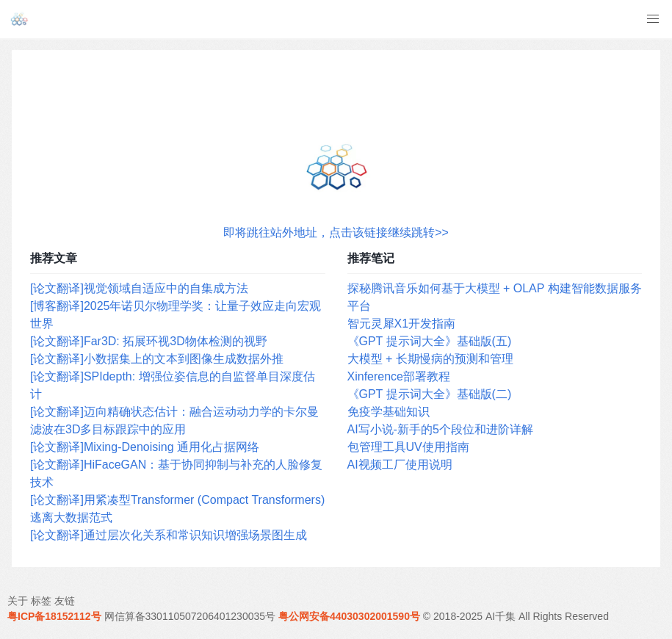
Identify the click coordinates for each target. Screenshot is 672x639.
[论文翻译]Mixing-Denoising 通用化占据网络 (145, 447)
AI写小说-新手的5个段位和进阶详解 (440, 429)
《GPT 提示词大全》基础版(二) (430, 394)
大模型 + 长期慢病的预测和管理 (430, 359)
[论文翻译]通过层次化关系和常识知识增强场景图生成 (169, 535)
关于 (18, 601)
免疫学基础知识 (389, 412)
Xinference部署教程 (399, 376)
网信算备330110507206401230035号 (190, 616)
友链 (65, 601)
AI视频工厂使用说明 (400, 465)
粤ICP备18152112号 (54, 616)
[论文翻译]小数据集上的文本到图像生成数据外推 (157, 359)
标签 (41, 601)
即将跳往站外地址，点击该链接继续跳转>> (336, 232)
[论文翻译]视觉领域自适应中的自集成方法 (139, 288)
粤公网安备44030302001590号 (349, 616)
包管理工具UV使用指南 (408, 447)
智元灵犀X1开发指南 (402, 324)
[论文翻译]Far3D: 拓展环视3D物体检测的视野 (149, 341)
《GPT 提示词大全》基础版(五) (430, 341)
